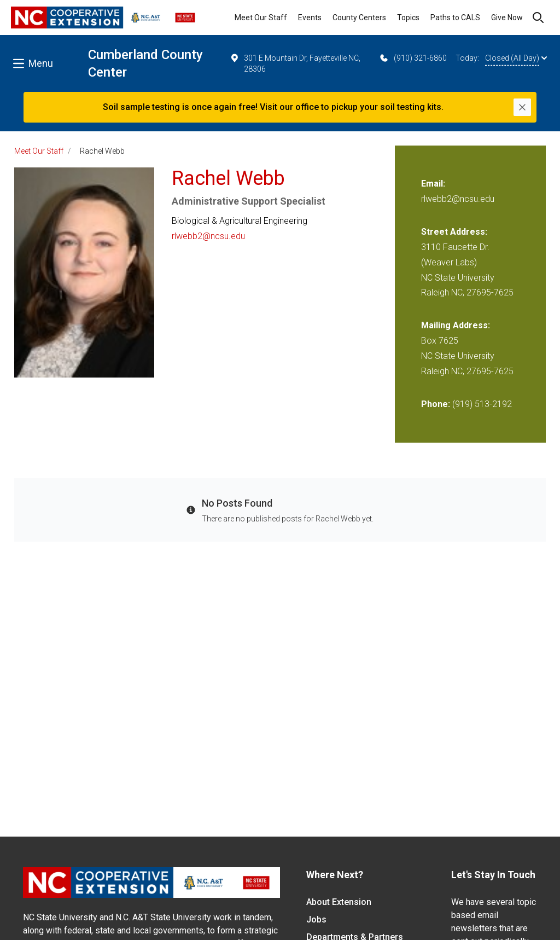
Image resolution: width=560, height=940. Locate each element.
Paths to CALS (455, 18)
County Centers (359, 18)
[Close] (522, 107)
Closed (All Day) (516, 58)
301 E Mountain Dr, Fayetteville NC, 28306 (295, 63)
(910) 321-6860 (413, 58)
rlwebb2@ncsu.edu (208, 236)
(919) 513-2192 (482, 404)
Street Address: (454, 232)
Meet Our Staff (261, 18)
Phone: (436, 404)
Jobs (316, 919)
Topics (408, 18)
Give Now (507, 18)
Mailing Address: (456, 325)
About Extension (339, 902)
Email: (433, 184)
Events (310, 18)
